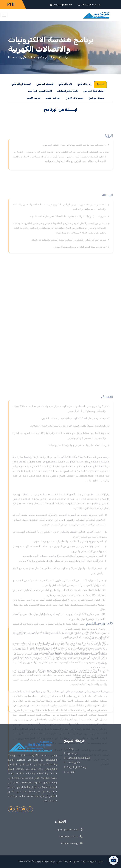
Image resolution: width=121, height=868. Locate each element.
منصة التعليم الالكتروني (78, 758)
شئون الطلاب (73, 762)
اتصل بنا (71, 772)
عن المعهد (72, 753)
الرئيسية (71, 748)
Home (12, 57)
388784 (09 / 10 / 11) (91, 5)
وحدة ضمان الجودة (77, 767)
